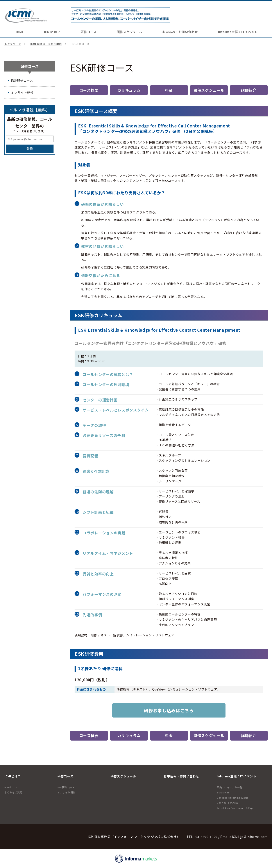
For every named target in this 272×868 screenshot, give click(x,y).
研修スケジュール (130, 32)
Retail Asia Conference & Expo (235, 808)
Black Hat (223, 792)
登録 (30, 149)
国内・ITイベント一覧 (230, 787)
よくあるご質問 (13, 792)
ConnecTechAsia (227, 803)
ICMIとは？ (11, 787)
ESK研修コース (22, 81)
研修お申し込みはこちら (169, 710)
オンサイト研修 (22, 93)
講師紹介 (249, 90)
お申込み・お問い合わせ (180, 32)
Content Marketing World (233, 798)
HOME (19, 32)
